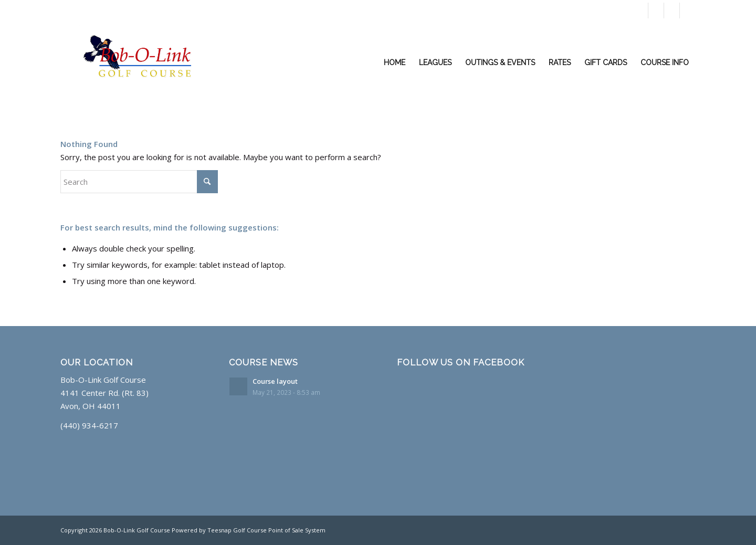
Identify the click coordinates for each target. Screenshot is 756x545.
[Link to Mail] (688, 11)
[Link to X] (640, 11)
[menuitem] (395, 62)
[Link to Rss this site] (672, 11)
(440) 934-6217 (539, 11)
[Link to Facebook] (656, 11)
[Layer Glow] (145, 62)
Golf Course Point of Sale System (279, 530)
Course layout (275, 381)
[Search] (139, 182)
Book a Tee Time (599, 11)
